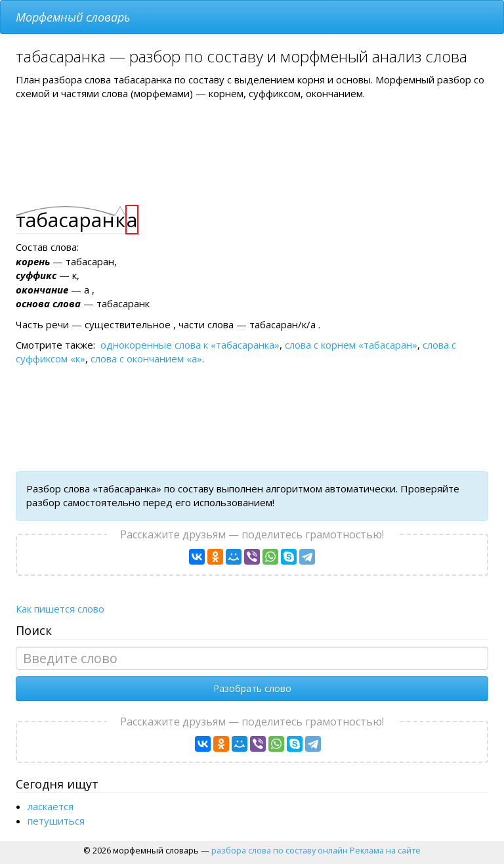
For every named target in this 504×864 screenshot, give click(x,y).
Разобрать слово (252, 688)
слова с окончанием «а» (146, 358)
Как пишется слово (60, 609)
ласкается (51, 806)
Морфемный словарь (73, 17)
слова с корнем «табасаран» (351, 345)
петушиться (56, 821)
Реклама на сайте (385, 850)
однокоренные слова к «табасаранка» (190, 345)
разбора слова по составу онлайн (280, 850)
